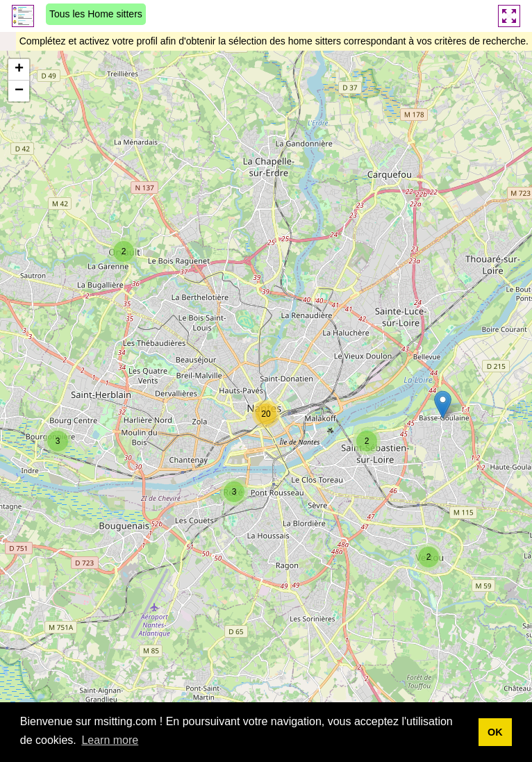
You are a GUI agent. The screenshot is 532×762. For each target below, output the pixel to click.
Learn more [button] (110, 740)
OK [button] (495, 732)
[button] (124, 251)
